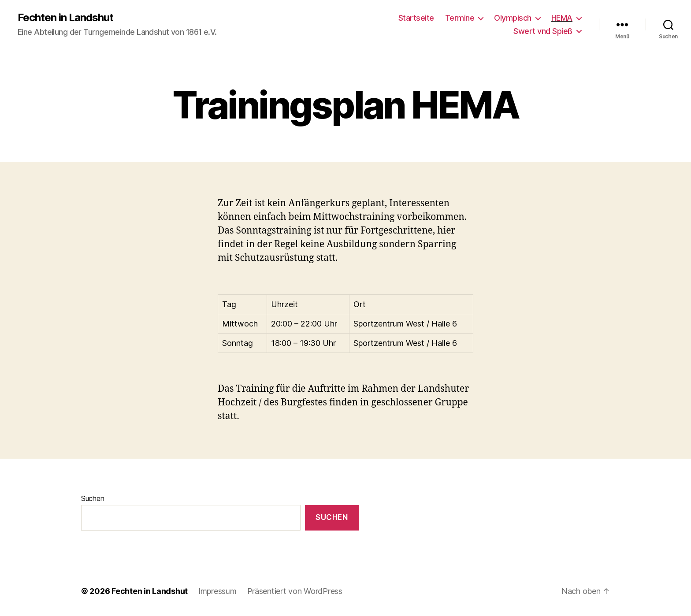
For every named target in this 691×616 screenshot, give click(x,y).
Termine (460, 18)
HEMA (562, 18)
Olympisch (513, 18)
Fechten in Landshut (65, 18)
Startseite (416, 18)
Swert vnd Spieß (543, 31)
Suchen (93, 498)
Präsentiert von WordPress (295, 591)
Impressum (217, 591)
